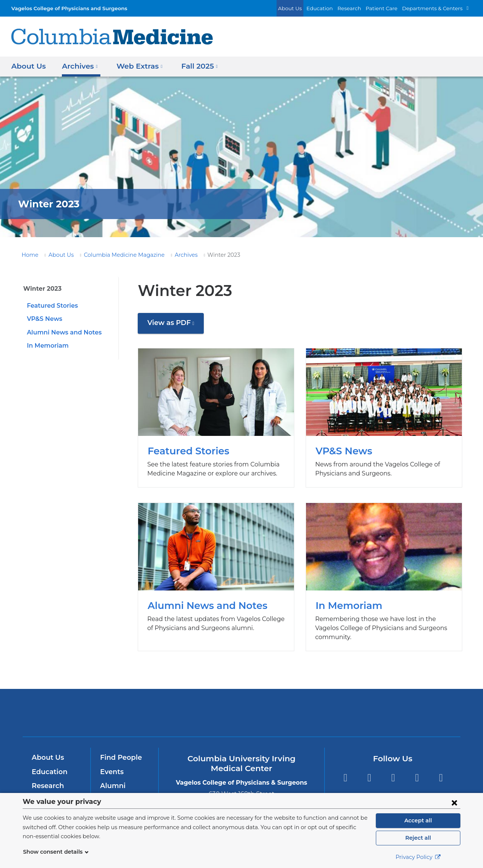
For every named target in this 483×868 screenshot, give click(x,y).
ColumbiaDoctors (350, 703)
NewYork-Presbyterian (242, 708)
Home (29, 255)
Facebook (345, 769)
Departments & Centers (436, 8)
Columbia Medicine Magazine (114, 255)
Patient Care (390, 8)
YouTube (393, 769)
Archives (170, 255)
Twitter (369, 769)
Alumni (112, 777)
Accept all (418, 820)
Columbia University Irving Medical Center (139, 703)
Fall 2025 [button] (193, 66)
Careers (113, 791)
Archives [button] (78, 66)
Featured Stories (51, 306)
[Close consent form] (454, 802)
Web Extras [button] (136, 66)
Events (111, 763)
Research (360, 8)
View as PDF (174, 325)
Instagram (441, 769)
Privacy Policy (418, 857)
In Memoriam (45, 346)
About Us (306, 8)
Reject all (418, 838)
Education (333, 8)
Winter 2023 (40, 289)
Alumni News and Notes (61, 332)
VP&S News (44, 319)
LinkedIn (417, 769)
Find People (119, 748)
